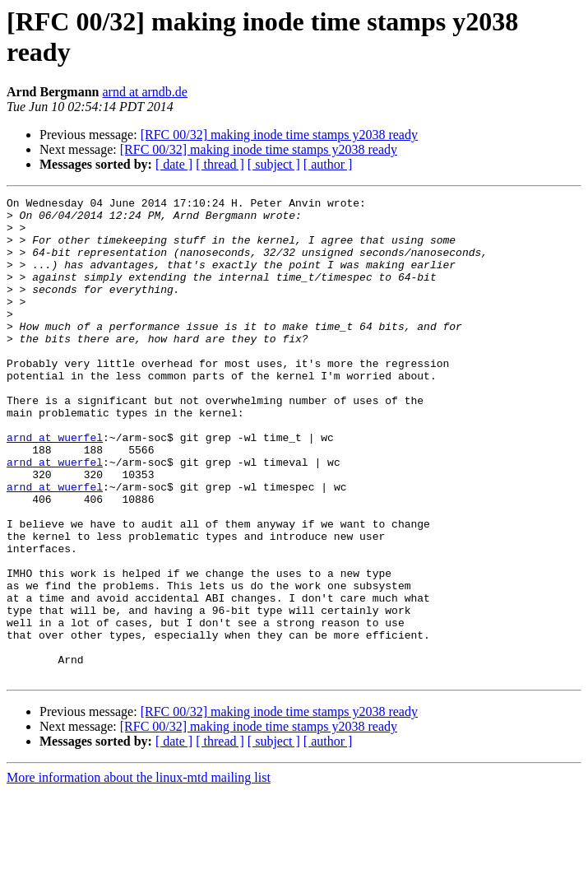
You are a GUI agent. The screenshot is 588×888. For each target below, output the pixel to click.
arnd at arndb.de (145, 92)
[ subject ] (274, 164)
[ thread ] (220, 164)
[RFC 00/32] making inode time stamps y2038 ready (279, 135)
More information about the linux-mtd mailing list (139, 874)
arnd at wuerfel (55, 486)
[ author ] (328, 164)
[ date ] (174, 164)
